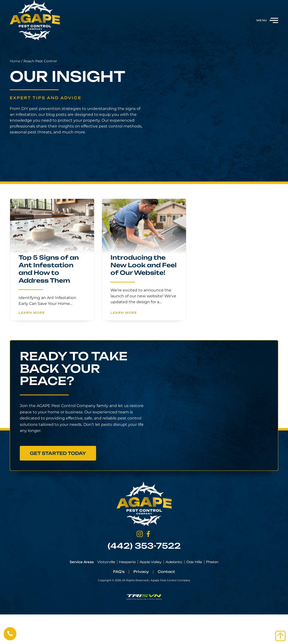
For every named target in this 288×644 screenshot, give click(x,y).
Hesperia (127, 562)
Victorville (106, 562)
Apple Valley (151, 562)
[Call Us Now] (10, 633)
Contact (166, 572)
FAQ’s (119, 572)
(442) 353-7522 (144, 546)
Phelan (212, 562)
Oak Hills (194, 562)
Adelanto (174, 562)
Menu (262, 20)
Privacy (141, 572)
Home (6, 61)
